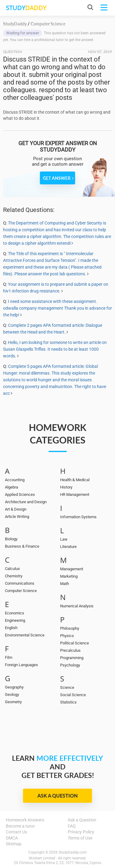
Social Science (73, 695)
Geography (14, 687)
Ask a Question (57, 796)
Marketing (69, 576)
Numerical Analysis (77, 606)
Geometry (13, 702)
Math (65, 584)
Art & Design (16, 509)
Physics (67, 636)
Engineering (15, 620)
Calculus (12, 569)
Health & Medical (75, 480)
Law (64, 539)
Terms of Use (80, 838)
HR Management (75, 494)
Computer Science (21, 591)
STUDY (26, 8)
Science (67, 687)
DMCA (12, 838)
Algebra (11, 487)
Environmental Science (25, 635)
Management (72, 569)
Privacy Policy (81, 832)
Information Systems (78, 517)
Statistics (68, 702)
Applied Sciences (20, 494)
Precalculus (70, 650)
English (11, 628)
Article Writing (17, 517)
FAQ (72, 826)
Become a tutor (20, 826)
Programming (72, 658)
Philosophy (70, 628)
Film (9, 657)
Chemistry (14, 576)
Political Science (75, 643)
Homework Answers (25, 820)
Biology (11, 539)
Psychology (70, 665)
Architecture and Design (26, 502)
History (66, 487)
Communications (20, 583)
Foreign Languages (21, 665)
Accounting (15, 480)
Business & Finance (22, 546)
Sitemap (14, 844)
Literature (68, 547)
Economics (15, 613)
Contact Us (16, 832)
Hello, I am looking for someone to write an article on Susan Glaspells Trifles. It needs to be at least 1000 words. (55, 349)
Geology (12, 694)
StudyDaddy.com (73, 852)
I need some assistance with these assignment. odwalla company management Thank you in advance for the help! (57, 308)
